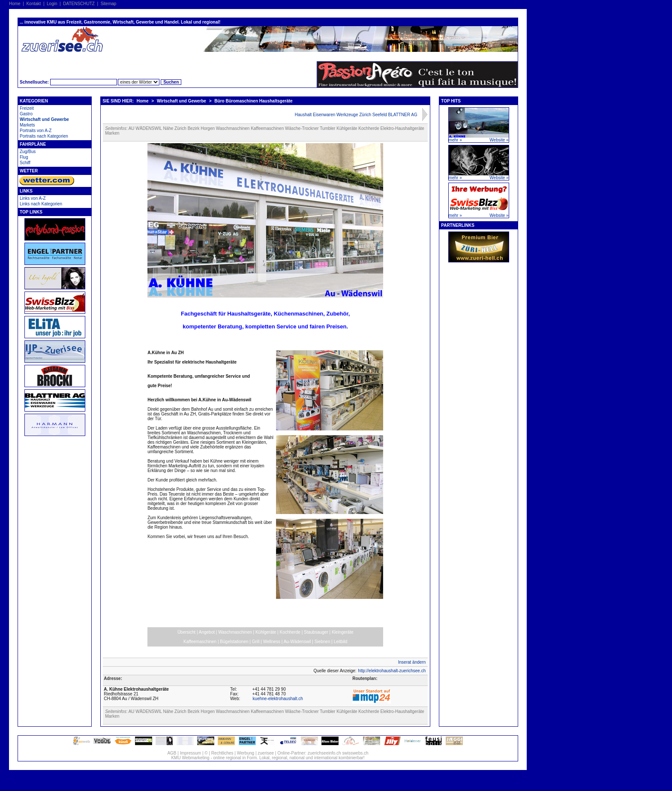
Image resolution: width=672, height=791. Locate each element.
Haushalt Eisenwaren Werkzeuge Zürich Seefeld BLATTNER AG (356, 115)
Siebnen (322, 642)
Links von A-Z (33, 198)
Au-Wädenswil (297, 642)
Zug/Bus (28, 152)
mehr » (455, 140)
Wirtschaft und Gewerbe (44, 119)
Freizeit (27, 108)
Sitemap (109, 4)
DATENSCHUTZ (79, 4)
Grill (256, 642)
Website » (499, 140)
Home (15, 4)
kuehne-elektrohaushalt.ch (278, 699)
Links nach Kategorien (41, 204)
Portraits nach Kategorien (44, 136)
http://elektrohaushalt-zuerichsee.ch (392, 671)
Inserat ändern (412, 662)
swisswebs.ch (355, 753)
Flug (24, 157)
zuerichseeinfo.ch (324, 753)
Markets (27, 125)
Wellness (272, 642)
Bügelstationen (234, 642)
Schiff (25, 163)
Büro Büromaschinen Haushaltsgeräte (253, 101)
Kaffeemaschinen (200, 642)
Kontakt (33, 4)
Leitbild (341, 642)
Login (52, 4)
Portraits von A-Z (36, 131)
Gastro (26, 114)
